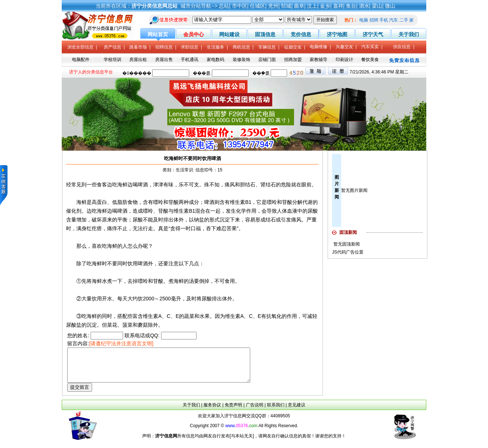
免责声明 (233, 411)
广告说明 (255, 411)
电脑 (365, 20)
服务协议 (212, 411)
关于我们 (191, 411)
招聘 (375, 20)
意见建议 (297, 411)
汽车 (395, 20)
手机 (385, 20)
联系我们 (276, 411)
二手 (405, 20)
